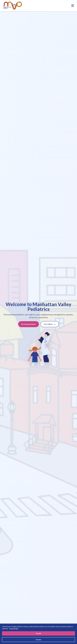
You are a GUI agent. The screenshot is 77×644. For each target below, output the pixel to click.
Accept (38, 633)
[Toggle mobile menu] (73, 6)
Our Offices (50, 324)
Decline (38, 640)
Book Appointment (29, 324)
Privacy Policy (14, 629)
